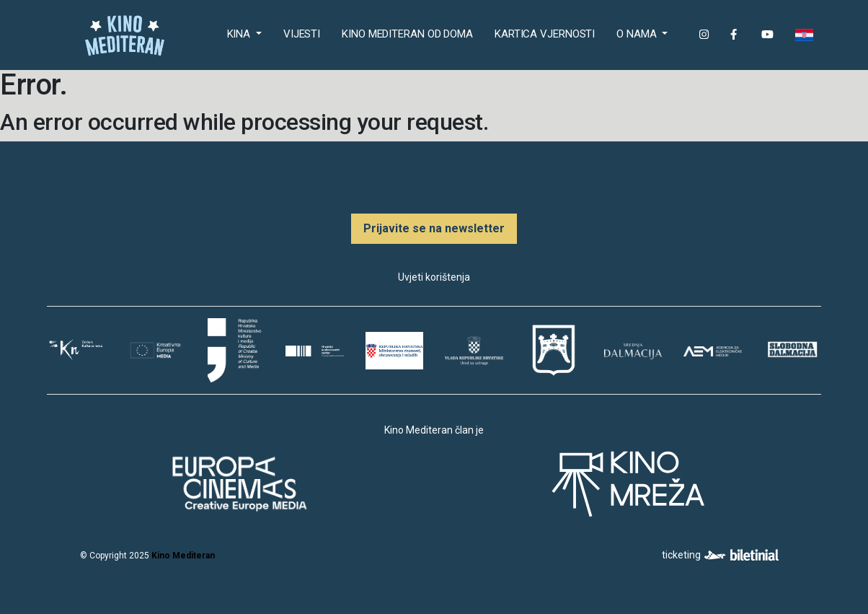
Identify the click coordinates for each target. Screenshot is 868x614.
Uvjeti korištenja (434, 277)
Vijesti (302, 34)
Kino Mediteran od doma (410, 33)
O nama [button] (638, 34)
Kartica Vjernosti (545, 34)
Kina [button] (240, 34)
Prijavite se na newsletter (434, 228)
